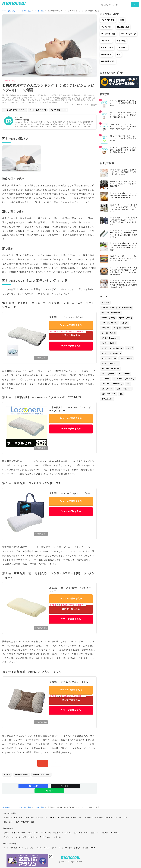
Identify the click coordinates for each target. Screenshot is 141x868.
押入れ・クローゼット (12, 837)
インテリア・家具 (8, 81)
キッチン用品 (106, 27)
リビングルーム (107, 389)
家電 (122, 20)
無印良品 (14, 848)
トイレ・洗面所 (124, 374)
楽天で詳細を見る (68, 334)
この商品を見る (41, 358)
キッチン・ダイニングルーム (112, 348)
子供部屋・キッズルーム (42, 775)
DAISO (47, 848)
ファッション (106, 41)
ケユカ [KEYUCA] (109, 358)
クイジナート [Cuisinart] (111, 353)
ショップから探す (10, 844)
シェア (33, 786)
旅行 (121, 394)
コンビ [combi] (126, 358)
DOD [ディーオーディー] (111, 313)
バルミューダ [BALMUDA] (124, 379)
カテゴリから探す (10, 813)
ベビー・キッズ (107, 48)
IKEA (21, 848)
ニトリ (6, 848)
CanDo (92, 848)
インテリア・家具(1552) (15, 110)
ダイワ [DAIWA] (108, 374)
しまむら (125, 323)
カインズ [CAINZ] (109, 333)
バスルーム (105, 379)
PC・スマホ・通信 (108, 34)
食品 (119, 54)
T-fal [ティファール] (109, 323)
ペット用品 (121, 41)
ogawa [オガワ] (126, 318)
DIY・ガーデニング (128, 34)
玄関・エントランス (30, 837)
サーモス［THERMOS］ (110, 363)
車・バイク (123, 48)
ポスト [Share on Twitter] (65, 786)
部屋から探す (8, 828)
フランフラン (30, 848)
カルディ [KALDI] (109, 343)
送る (49, 791)
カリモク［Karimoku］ (110, 338)
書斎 (93, 833)
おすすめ (7, 775)
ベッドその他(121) (58, 110)
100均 (105, 302)
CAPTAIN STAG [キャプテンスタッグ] (117, 308)
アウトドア (105, 328)
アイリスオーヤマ (65, 848)
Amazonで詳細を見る (71, 325)
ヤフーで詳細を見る (71, 346)
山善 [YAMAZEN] (108, 394)
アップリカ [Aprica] (122, 328)
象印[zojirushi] (107, 399)
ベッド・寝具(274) (38, 110)
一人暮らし (57, 837)
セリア (54, 848)
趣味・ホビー (106, 54)
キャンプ (129, 348)
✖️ (50, 856)
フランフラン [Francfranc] (112, 384)
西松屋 (85, 848)
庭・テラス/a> (45, 837)
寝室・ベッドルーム (22, 775)
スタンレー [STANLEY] (111, 369)
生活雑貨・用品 (123, 27)
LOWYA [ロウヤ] (108, 318)
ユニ (128, 384)
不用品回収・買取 (108, 61)
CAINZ (40, 848)
